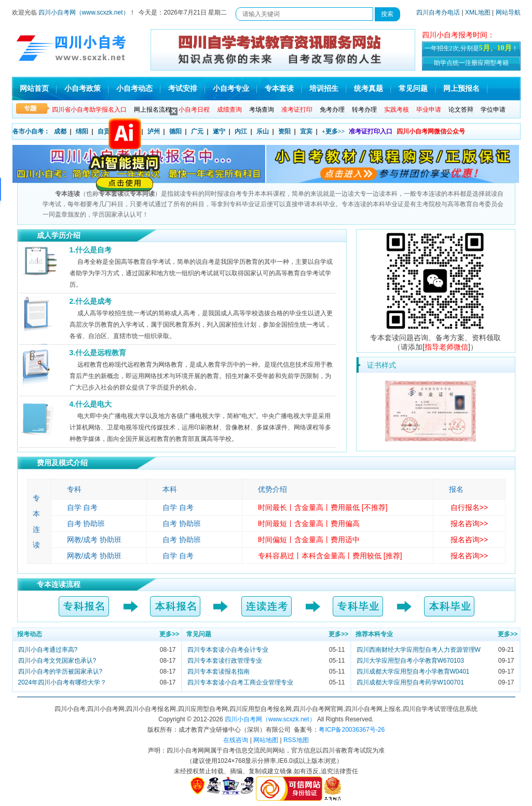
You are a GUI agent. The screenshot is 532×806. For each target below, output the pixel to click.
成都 (60, 131)
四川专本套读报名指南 (219, 671)
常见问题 (413, 89)
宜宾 (306, 131)
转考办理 (364, 110)
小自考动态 (134, 89)
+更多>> (333, 131)
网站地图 (266, 740)
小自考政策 (83, 89)
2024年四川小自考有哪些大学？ (63, 682)
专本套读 (279, 89)
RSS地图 (296, 740)
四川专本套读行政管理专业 (225, 661)
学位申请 (493, 110)
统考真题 (369, 89)
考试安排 (183, 89)
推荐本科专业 (374, 634)
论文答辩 (461, 110)
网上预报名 (461, 89)
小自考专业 (231, 89)
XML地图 (478, 12)
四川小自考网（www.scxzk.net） (84, 12)
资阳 (284, 131)
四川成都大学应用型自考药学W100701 (410, 682)
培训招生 (324, 89)
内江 (241, 131)
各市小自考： (31, 131)
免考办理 (332, 110)
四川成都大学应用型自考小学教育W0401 (413, 671)
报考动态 (30, 634)
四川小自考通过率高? (48, 650)
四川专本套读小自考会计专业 (228, 650)
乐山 (263, 131)
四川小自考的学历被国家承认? (60, 671)
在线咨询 (236, 740)
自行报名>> (469, 507)
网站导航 (508, 12)
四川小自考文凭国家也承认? (57, 661)
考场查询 (262, 110)
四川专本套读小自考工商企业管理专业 (240, 682)
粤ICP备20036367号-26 (352, 730)
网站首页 (34, 89)
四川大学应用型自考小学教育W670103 (410, 661)
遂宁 (219, 131)
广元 (197, 131)
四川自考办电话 (438, 12)
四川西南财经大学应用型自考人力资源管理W (419, 650)
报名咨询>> (469, 523)
